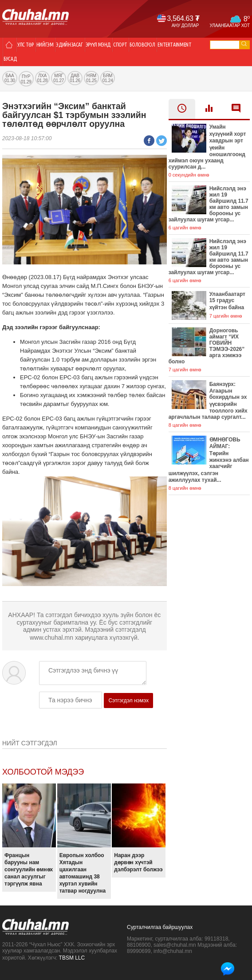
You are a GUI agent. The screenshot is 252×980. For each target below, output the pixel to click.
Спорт (120, 45)
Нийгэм (45, 45)
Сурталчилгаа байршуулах (160, 927)
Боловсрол (142, 45)
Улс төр (26, 45)
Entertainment (174, 45)
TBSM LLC (72, 958)
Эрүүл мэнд (98, 45)
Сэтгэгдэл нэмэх (128, 701)
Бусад (10, 59)
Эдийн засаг (69, 45)
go (244, 44)
